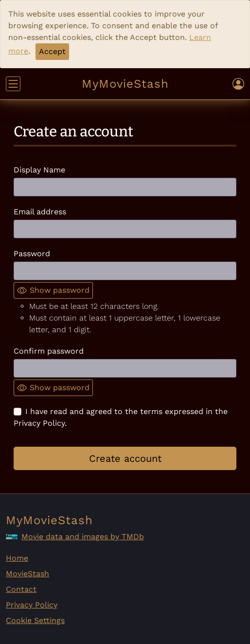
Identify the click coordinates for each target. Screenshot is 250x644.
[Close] (52, 52)
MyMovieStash (125, 84)
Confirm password (49, 351)
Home (17, 558)
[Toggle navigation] (13, 84)
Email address (40, 212)
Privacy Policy (32, 605)
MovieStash (27, 574)
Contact (21, 589)
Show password (53, 290)
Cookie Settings (35, 620)
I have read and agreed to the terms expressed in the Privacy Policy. (121, 417)
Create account (125, 458)
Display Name (39, 170)
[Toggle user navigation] (238, 84)
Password (32, 254)
